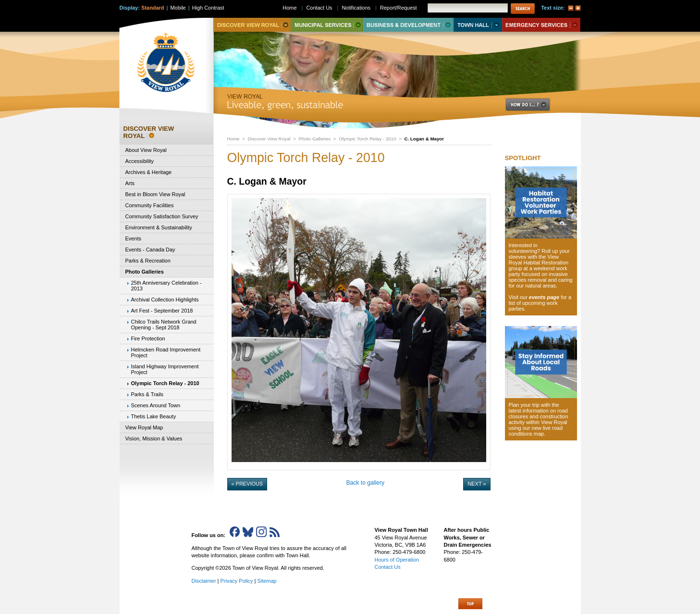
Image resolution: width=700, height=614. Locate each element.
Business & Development (408, 25)
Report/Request (399, 8)
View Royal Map (144, 427)
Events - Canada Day (150, 250)
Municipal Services (327, 25)
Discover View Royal (269, 139)
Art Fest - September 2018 (162, 311)
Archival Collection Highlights (165, 300)
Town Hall (478, 25)
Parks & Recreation (148, 261)
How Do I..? (533, 105)
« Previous (247, 484)
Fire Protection (148, 338)
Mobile (178, 8)
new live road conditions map (536, 431)
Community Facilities (150, 205)
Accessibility (140, 161)
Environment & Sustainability (159, 227)
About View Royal (146, 150)
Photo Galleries (315, 139)
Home (233, 139)
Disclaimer (204, 581)
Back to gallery (365, 483)
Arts (130, 183)
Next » (477, 484)
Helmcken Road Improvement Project (166, 352)
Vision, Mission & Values (154, 439)
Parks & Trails (147, 394)
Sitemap (267, 581)
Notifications (356, 8)
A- (571, 8)
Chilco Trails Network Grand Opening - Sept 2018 (164, 325)
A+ (578, 8)
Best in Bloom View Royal (155, 194)
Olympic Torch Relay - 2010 (367, 139)
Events (133, 238)
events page (544, 297)
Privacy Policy (236, 581)
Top (470, 604)
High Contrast (208, 8)
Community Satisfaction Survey (162, 216)
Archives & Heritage (149, 172)
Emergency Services (541, 25)
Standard (153, 8)
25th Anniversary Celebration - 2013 (166, 286)
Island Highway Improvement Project (165, 369)
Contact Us (319, 8)
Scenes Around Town (156, 405)
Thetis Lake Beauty (154, 416)
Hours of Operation (397, 560)
